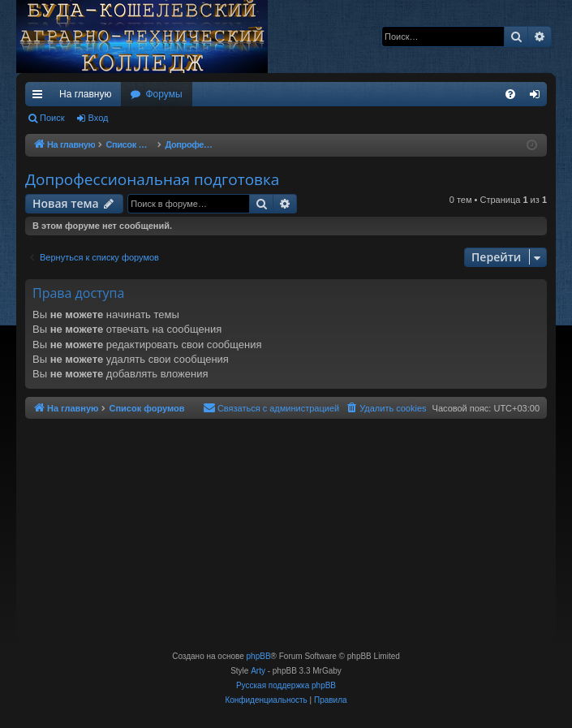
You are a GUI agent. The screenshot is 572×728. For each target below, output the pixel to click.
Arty (258, 671)
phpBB (259, 656)
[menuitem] (510, 94)
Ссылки (41, 97)
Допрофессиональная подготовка (152, 179)
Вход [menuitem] (538, 97)
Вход (99, 118)
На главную (85, 94)
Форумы (163, 94)
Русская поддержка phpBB (286, 685)
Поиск (52, 118)
